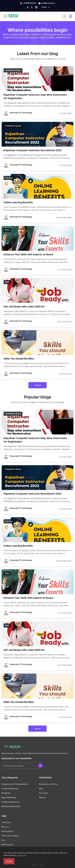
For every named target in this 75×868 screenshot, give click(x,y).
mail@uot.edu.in (47, 3)
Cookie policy (22, 855)
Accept (9, 861)
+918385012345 (28, 3)
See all (37, 385)
